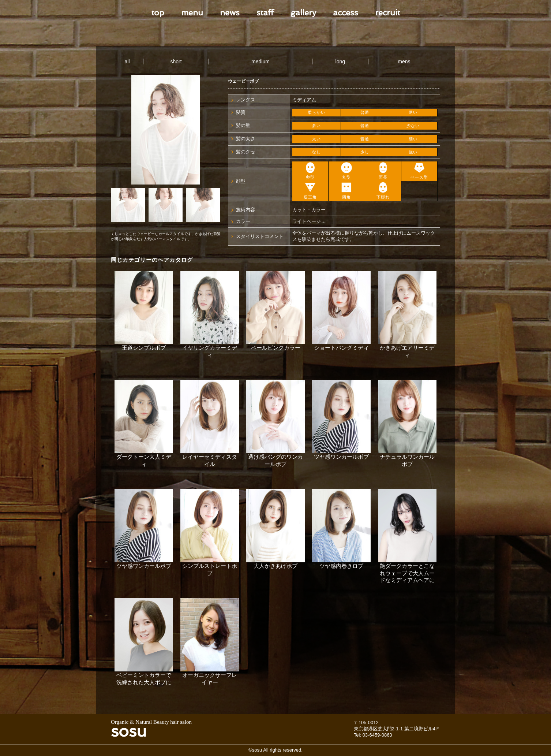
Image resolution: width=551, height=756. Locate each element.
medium (260, 62)
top (158, 12)
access (346, 12)
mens (404, 62)
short (176, 62)
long (340, 62)
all (127, 62)
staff (265, 12)
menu (192, 12)
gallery (303, 12)
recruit (387, 12)
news (230, 12)
